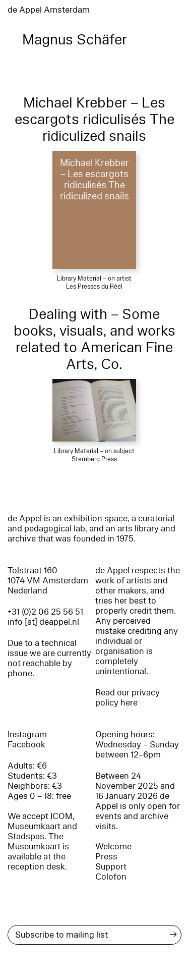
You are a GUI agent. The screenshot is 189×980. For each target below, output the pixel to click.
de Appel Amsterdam (49, 10)
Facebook (26, 745)
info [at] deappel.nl (43, 622)
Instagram (27, 734)
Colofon (111, 877)
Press (106, 857)
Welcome (113, 847)
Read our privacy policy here (128, 698)
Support (111, 867)
